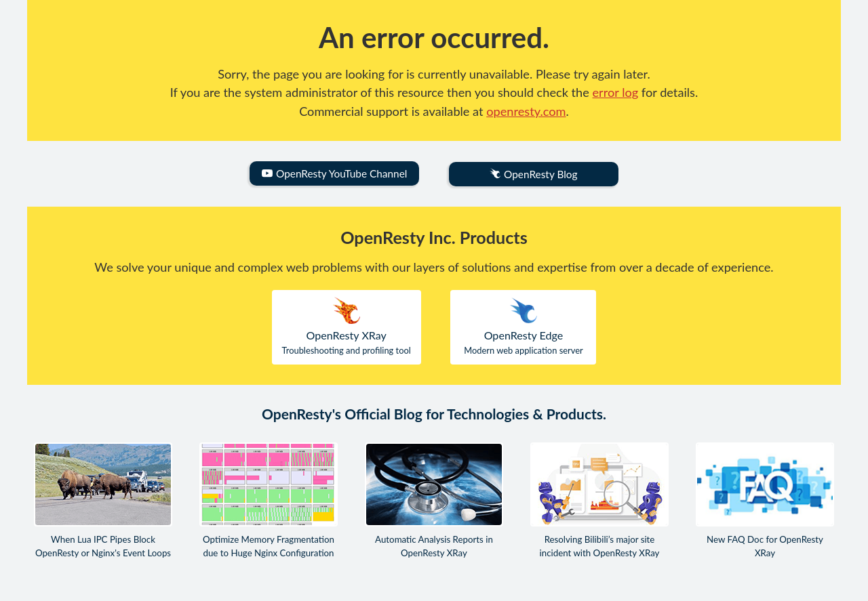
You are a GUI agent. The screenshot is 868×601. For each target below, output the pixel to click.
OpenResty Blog (533, 174)
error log (616, 92)
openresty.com (526, 111)
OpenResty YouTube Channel (334, 173)
